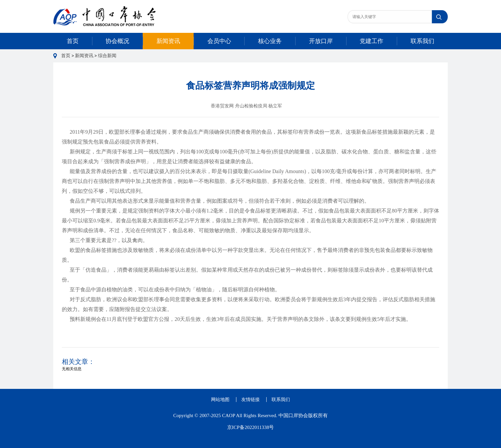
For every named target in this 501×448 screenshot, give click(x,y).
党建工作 (371, 41)
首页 (73, 41)
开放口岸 (321, 41)
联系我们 (422, 41)
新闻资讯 (168, 41)
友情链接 (251, 400)
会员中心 (219, 41)
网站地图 (220, 400)
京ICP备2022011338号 (251, 427)
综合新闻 (107, 56)
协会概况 (117, 41)
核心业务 (270, 41)
